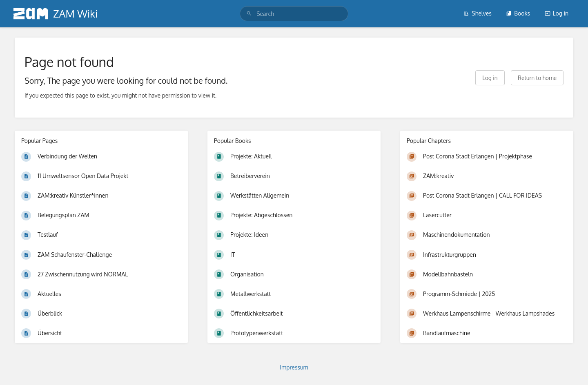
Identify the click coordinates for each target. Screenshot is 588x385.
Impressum (294, 367)
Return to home (537, 78)
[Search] (249, 14)
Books (518, 13)
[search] (294, 14)
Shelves (478, 13)
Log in (557, 13)
